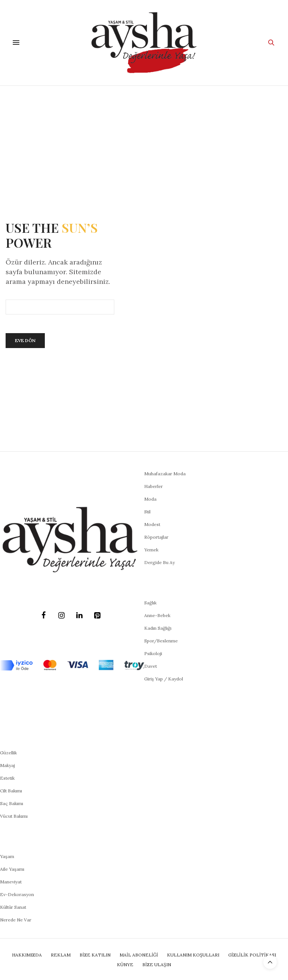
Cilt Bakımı (11, 791)
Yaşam (7, 856)
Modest (152, 524)
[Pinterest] (97, 616)
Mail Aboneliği (139, 955)
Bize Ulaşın (157, 965)
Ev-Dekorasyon (17, 894)
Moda (150, 499)
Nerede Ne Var (16, 920)
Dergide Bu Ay (160, 562)
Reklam (61, 955)
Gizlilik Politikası (252, 955)
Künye (125, 965)
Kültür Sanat (13, 907)
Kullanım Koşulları (193, 955)
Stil (147, 512)
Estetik (7, 778)
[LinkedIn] (80, 616)
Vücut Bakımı (14, 816)
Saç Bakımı (12, 803)
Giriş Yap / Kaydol (164, 679)
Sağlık (150, 603)
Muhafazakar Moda (165, 474)
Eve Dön (25, 340)
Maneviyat (11, 882)
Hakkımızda (27, 955)
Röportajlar (156, 537)
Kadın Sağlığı (158, 628)
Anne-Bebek (157, 615)
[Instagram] (62, 616)
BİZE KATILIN (95, 955)
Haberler (154, 486)
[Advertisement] (144, 142)
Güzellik (8, 753)
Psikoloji (153, 653)
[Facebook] (44, 616)
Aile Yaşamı (12, 869)
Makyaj (7, 765)
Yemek (151, 550)
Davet (151, 666)
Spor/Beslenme (161, 641)
